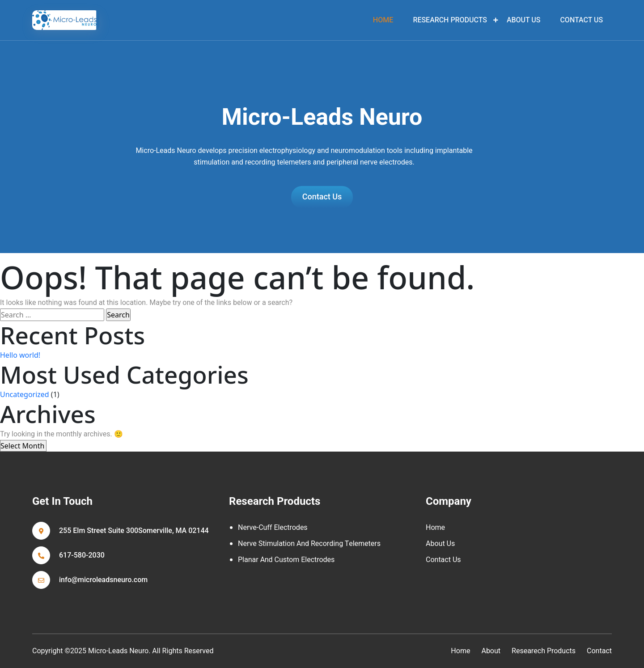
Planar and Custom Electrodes (286, 560)
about (491, 651)
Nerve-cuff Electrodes (273, 528)
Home (435, 528)
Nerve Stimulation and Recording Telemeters (309, 544)
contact (599, 651)
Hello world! (20, 355)
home (383, 20)
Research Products (450, 20)
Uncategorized (25, 394)
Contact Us (581, 20)
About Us (523, 20)
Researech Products (544, 651)
